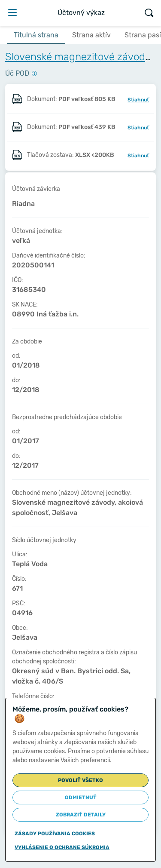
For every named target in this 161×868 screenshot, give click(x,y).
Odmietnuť (81, 797)
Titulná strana (36, 35)
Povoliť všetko (80, 780)
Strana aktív (91, 35)
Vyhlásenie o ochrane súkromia (62, 847)
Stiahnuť (138, 100)
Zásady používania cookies (55, 834)
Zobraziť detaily (81, 815)
